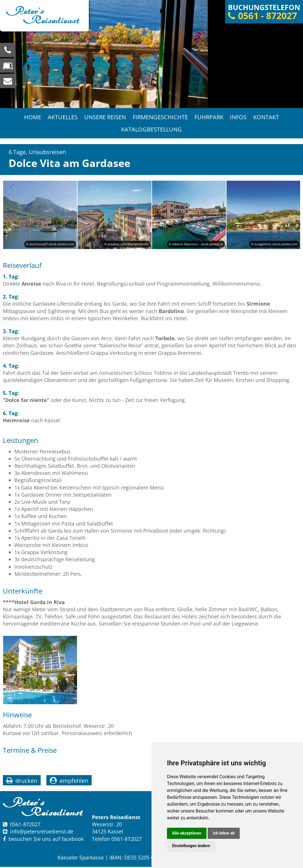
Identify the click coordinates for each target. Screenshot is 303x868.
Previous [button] (11, 189)
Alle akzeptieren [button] (187, 833)
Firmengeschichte (160, 117)
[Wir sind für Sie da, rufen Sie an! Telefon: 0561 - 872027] (8, 50)
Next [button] (292, 189)
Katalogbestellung (151, 130)
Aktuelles (62, 117)
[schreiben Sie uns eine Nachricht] (8, 81)
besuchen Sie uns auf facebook (43, 840)
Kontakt (267, 117)
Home (32, 117)
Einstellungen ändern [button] (191, 846)
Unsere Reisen (105, 117)
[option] (151, 54)
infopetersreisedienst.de (42, 833)
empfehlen (74, 782)
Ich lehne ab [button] (224, 833)
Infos (239, 117)
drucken (26, 782)
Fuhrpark (209, 117)
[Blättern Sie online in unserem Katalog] (8, 65)
